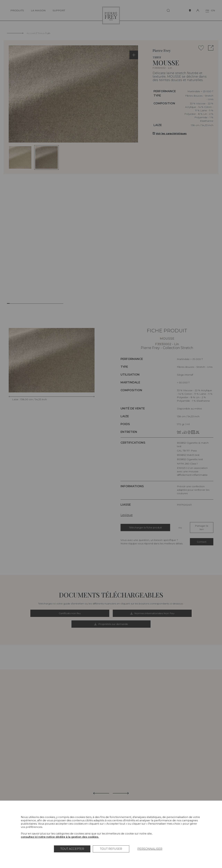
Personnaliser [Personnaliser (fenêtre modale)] (150, 849)
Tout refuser (111, 849)
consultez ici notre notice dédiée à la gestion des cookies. (60, 837)
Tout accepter (72, 849)
